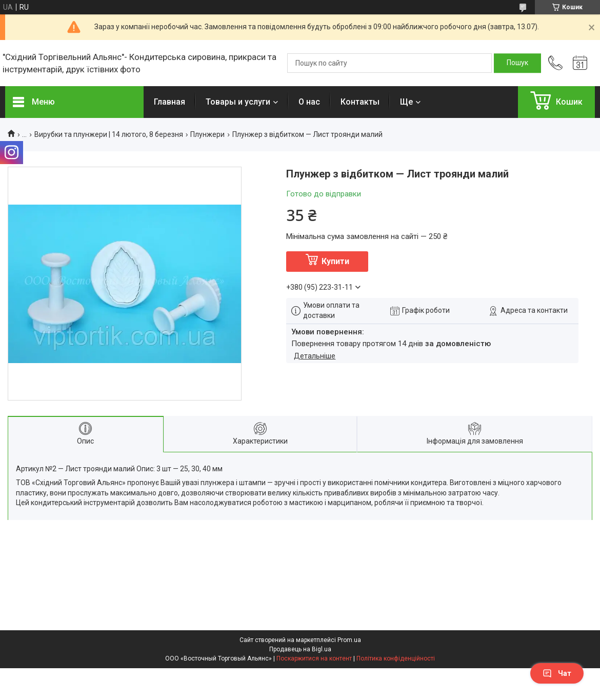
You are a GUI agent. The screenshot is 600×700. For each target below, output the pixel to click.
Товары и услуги (238, 102)
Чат (557, 673)
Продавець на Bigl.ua (300, 649)
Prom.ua (349, 640)
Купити (335, 261)
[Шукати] (517, 63)
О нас (309, 102)
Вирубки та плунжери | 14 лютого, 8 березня (109, 134)
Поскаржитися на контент (314, 658)
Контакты (360, 102)
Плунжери (207, 134)
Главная (169, 102)
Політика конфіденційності (396, 658)
